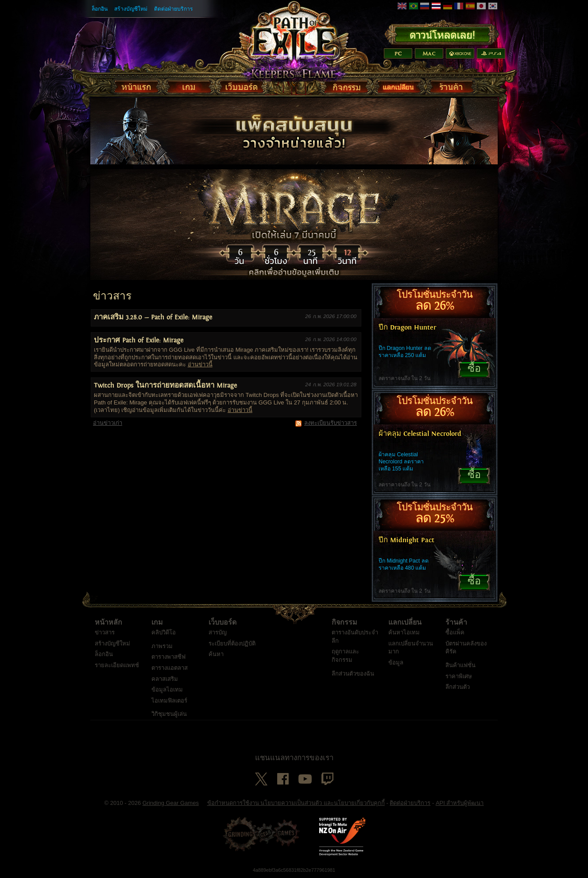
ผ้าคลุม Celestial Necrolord (420, 434)
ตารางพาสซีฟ (168, 657)
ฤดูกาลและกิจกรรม (345, 656)
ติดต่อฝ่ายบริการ (174, 9)
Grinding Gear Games (171, 803)
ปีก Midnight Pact (406, 540)
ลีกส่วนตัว (458, 687)
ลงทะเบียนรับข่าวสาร (331, 423)
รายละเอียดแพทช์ (117, 665)
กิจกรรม (344, 622)
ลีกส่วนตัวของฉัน (353, 674)
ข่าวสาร (105, 632)
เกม (157, 622)
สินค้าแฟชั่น (460, 665)
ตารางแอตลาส (170, 668)
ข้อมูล (396, 662)
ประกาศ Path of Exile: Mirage (139, 340)
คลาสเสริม (165, 679)
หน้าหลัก (108, 622)
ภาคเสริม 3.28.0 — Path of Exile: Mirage (153, 317)
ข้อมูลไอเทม (167, 690)
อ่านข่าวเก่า (108, 423)
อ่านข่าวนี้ (200, 364)
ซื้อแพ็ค (455, 632)
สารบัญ (218, 632)
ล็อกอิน (100, 9)
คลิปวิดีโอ (164, 632)
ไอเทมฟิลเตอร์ (169, 701)
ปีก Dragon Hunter (407, 328)
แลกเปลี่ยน (405, 622)
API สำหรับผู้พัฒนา (460, 803)
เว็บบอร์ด (222, 622)
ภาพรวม (162, 646)
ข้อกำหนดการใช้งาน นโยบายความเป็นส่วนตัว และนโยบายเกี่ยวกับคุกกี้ (296, 803)
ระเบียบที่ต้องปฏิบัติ (232, 643)
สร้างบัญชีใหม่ (131, 9)
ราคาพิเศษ (459, 676)
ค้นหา (216, 654)
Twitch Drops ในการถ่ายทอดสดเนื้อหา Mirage (165, 386)
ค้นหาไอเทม (404, 632)
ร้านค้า (456, 622)
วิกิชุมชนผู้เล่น (169, 714)
